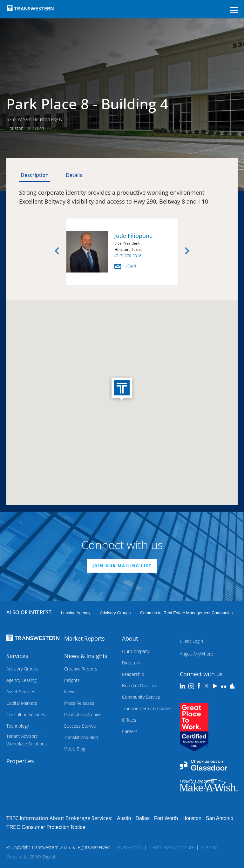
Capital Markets (22, 703)
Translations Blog (81, 737)
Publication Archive (83, 714)
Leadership (133, 674)
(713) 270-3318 (128, 256)
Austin (124, 818)
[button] (122, 389)
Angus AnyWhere (197, 654)
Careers (130, 731)
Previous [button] (57, 251)
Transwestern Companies (147, 708)
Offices (129, 720)
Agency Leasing (21, 680)
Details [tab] (74, 175)
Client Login (191, 641)
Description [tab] (35, 175)
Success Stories (80, 726)
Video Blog (75, 749)
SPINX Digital (42, 857)
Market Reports (85, 638)
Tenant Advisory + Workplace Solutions (27, 740)
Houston (192, 818)
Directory (131, 663)
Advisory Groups (115, 613)
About (130, 638)
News (70, 692)
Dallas (142, 818)
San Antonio (220, 818)
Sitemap (209, 847)
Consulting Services (26, 714)
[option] (122, 253)
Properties (20, 761)
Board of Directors (140, 686)
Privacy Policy (129, 847)
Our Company (136, 651)
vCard (125, 266)
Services (17, 656)
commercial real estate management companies (186, 613)
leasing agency (76, 613)
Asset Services (21, 692)
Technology (17, 726)
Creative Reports (81, 669)
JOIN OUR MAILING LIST (122, 566)
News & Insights (86, 656)
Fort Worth (166, 818)
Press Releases (79, 703)
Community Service (141, 697)
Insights (72, 680)
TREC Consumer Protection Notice (46, 827)
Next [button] (187, 251)
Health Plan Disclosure (172, 847)
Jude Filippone (133, 236)
